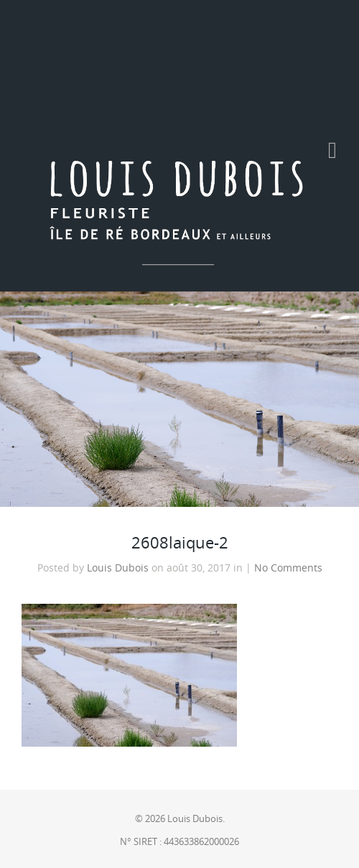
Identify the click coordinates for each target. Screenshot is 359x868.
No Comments (288, 568)
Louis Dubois (118, 568)
